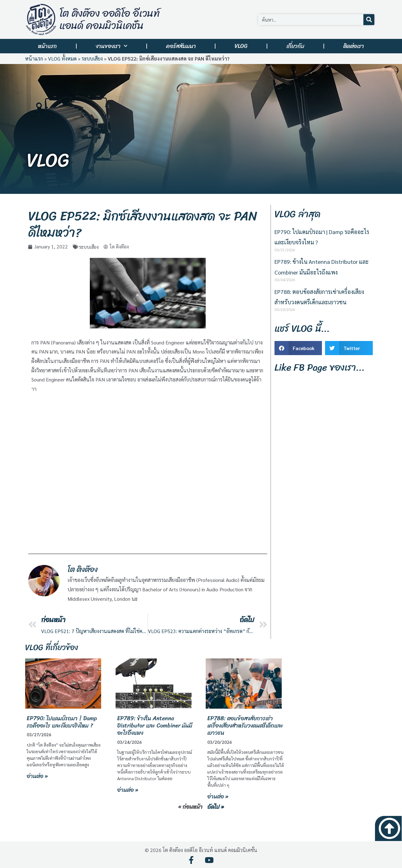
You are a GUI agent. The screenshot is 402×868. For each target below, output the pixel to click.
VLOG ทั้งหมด (62, 59)
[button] (298, 348)
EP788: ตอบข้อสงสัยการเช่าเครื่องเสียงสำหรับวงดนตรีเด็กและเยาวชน (245, 725)
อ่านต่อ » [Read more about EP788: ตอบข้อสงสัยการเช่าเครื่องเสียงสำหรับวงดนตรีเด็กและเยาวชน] (218, 796)
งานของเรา (111, 46)
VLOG (241, 46)
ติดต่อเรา (354, 46)
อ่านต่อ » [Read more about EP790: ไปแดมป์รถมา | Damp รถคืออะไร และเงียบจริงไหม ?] (37, 776)
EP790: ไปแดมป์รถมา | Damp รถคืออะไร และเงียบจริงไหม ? (62, 722)
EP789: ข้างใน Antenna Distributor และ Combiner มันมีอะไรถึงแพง (155, 725)
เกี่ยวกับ (295, 46)
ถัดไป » (216, 807)
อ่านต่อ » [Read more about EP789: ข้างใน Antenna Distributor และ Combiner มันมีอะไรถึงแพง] (128, 790)
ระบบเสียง (92, 59)
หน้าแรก (47, 46)
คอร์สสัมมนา (181, 46)
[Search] (369, 20)
